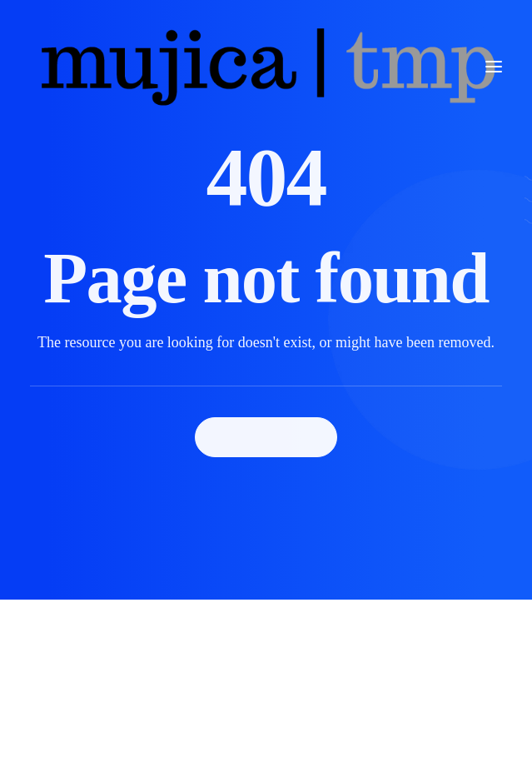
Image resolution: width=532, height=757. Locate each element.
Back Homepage (266, 437)
